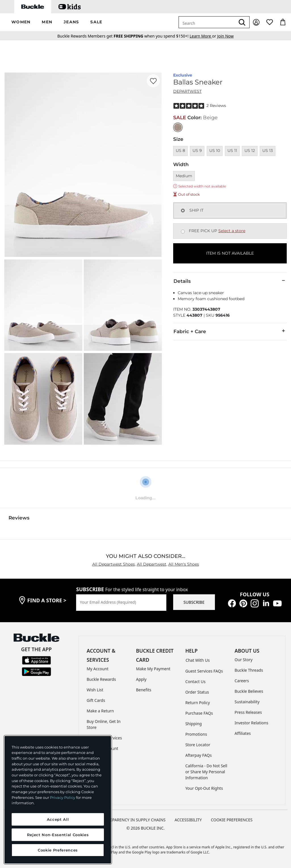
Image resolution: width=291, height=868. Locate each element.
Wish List (95, 690)
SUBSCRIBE (194, 602)
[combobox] (207, 22)
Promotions (196, 734)
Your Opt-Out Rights (204, 788)
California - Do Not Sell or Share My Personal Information (206, 772)
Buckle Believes (249, 691)
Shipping (194, 724)
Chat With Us (198, 660)
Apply (141, 679)
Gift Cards (96, 700)
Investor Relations (251, 723)
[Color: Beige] (178, 127)
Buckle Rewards (101, 679)
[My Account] (256, 22)
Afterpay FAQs (199, 755)
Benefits (144, 690)
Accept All (58, 819)
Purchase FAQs (199, 713)
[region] (58, 800)
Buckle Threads (249, 670)
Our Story (243, 660)
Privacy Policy (63, 797)
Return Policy (198, 703)
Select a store (232, 231)
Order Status (197, 692)
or (203, 36)
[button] (21, 22)
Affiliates (243, 733)
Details (230, 281)
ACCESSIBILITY (188, 820)
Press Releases (248, 712)
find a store (47, 600)
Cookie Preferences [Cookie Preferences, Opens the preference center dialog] (58, 850)
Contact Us (195, 682)
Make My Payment (153, 669)
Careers (242, 681)
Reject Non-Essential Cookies (58, 835)
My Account (98, 669)
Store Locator (198, 745)
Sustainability (247, 702)
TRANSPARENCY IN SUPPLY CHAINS (133, 820)
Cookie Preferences (232, 820)
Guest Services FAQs (204, 671)
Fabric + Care (230, 331)
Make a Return (100, 711)
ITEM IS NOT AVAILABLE (230, 253)
